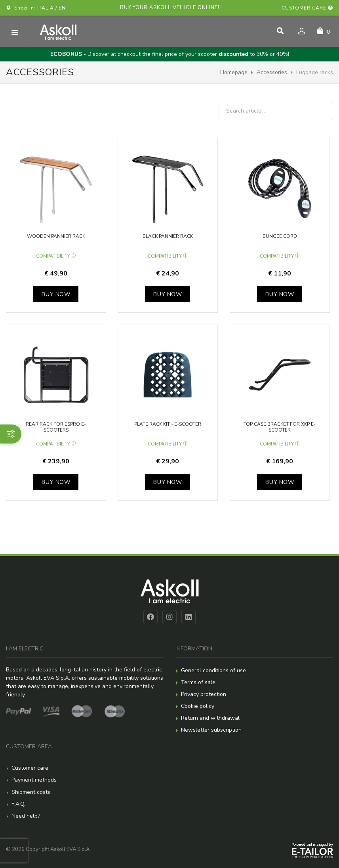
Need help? (26, 816)
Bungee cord (280, 236)
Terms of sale (198, 682)
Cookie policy (198, 706)
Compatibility (56, 256)
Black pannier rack (168, 236)
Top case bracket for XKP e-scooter (280, 427)
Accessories (272, 72)
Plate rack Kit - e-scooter (168, 424)
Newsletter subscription (211, 730)
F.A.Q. (18, 804)
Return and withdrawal (210, 718)
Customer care (307, 8)
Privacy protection (204, 694)
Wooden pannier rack (56, 236)
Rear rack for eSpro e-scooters (56, 427)
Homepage (234, 72)
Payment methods (34, 780)
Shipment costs (31, 792)
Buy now (56, 294)
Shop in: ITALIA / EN (36, 8)
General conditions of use (213, 670)
